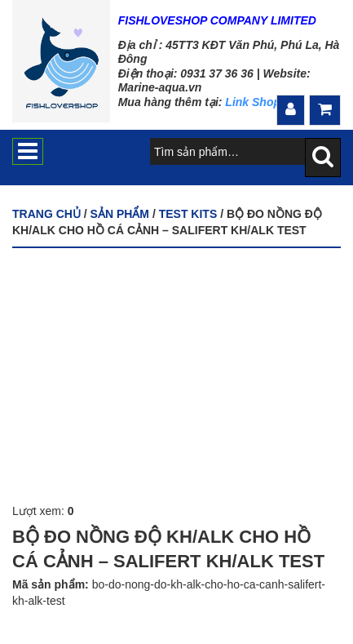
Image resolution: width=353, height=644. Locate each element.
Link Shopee (259, 102)
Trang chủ (46, 214)
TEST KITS (188, 214)
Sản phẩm (120, 214)
